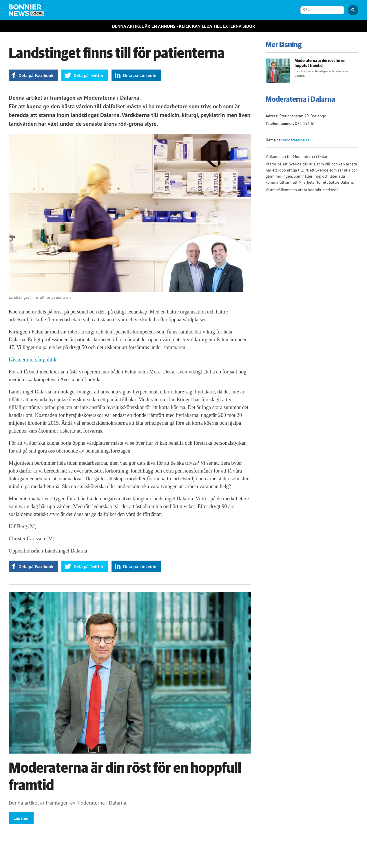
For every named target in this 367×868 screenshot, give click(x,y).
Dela (36, 75)
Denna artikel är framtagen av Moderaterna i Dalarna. (68, 803)
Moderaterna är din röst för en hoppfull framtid (320, 63)
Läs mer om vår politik (33, 360)
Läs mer (21, 818)
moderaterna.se (296, 140)
